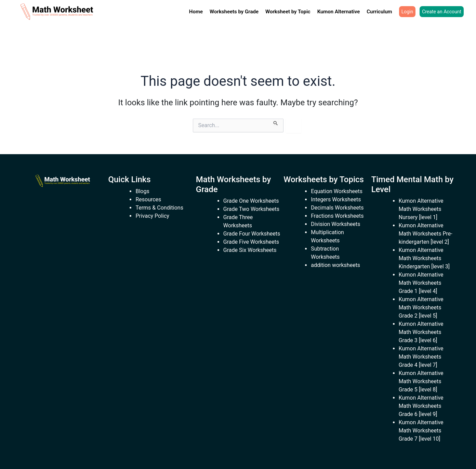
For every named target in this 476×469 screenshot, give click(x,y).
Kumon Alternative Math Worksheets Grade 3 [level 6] (421, 332)
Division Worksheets (335, 224)
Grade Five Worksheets (251, 242)
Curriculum (379, 12)
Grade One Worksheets (251, 201)
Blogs (142, 191)
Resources (148, 199)
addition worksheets (335, 265)
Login (407, 12)
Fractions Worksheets (337, 216)
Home (196, 12)
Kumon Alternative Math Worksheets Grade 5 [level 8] (421, 381)
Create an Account (442, 12)
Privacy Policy (152, 216)
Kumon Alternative (339, 12)
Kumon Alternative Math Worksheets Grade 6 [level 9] (421, 406)
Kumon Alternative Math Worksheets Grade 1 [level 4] (421, 283)
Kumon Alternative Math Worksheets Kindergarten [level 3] (424, 258)
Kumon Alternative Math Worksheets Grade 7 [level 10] (421, 431)
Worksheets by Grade (234, 12)
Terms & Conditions (159, 208)
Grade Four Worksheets (252, 234)
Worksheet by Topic (288, 12)
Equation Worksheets (337, 191)
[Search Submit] (276, 122)
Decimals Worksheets (337, 208)
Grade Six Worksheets (250, 250)
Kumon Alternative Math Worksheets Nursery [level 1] (421, 209)
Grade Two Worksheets (251, 209)
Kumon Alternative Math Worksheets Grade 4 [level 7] (421, 357)
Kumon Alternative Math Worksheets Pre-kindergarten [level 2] (426, 234)
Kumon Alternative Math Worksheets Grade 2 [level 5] (421, 307)
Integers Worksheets (336, 199)
